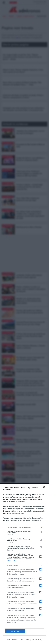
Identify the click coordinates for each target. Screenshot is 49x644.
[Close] (45, 488)
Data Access (24, 640)
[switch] (40, 532)
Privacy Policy (37, 640)
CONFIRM (15, 631)
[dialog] (24, 564)
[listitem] (24, 527)
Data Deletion (12, 640)
